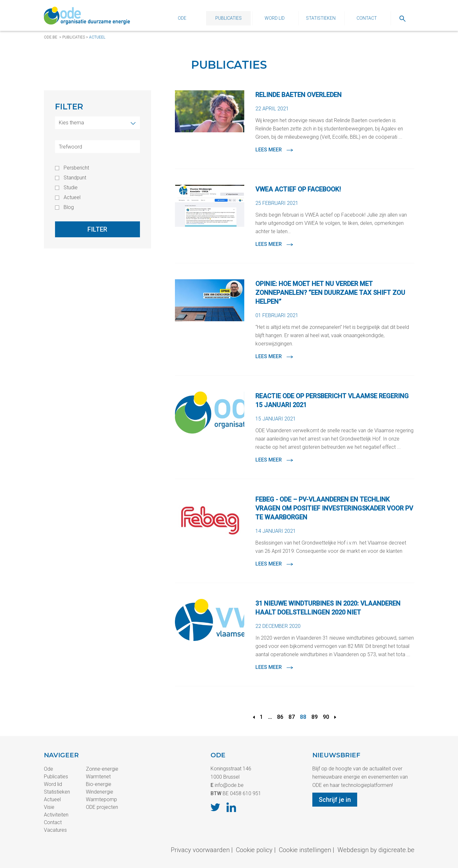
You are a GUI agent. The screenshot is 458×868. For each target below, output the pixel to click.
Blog (69, 207)
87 (292, 717)
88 (303, 717)
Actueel (97, 37)
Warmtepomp (101, 799)
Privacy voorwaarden (200, 850)
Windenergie (100, 792)
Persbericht (76, 168)
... (270, 717)
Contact (367, 18)
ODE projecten (102, 807)
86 (280, 717)
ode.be (51, 37)
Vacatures (55, 830)
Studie (71, 188)
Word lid (275, 18)
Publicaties (229, 18)
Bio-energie (99, 784)
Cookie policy (254, 850)
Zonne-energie (102, 769)
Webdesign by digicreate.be (376, 850)
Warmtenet (98, 777)
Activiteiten (56, 815)
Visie (49, 807)
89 (315, 717)
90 (326, 717)
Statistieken (321, 18)
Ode (182, 18)
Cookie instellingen (305, 850)
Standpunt (75, 178)
